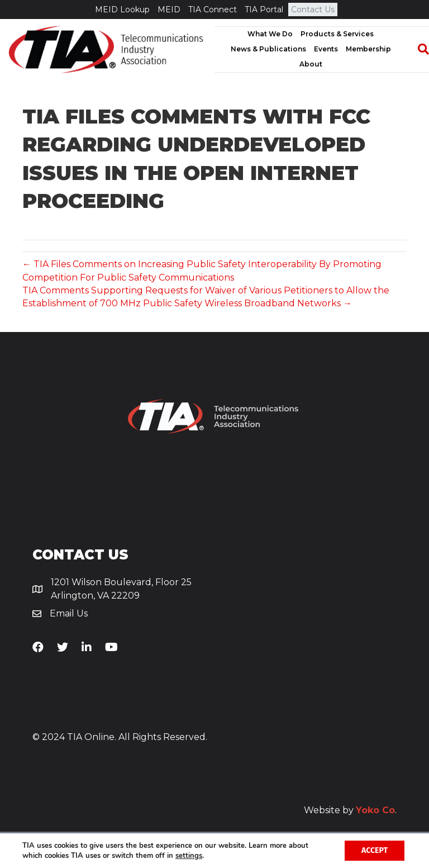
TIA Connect (213, 10)
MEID (169, 10)
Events (326, 49)
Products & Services (337, 34)
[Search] (418, 49)
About (311, 64)
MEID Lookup (122, 10)
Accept (375, 850)
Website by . (350, 810)
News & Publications (268, 49)
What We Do (270, 34)
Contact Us (313, 10)
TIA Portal (264, 10)
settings (189, 856)
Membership (368, 49)
